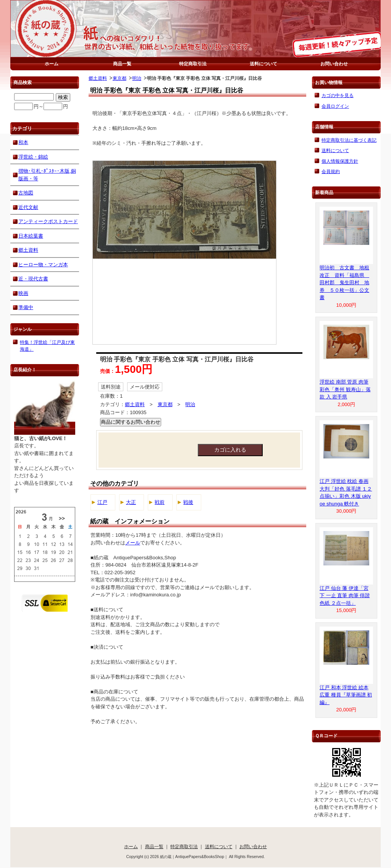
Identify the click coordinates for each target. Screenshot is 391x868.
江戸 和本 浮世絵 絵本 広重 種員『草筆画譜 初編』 (346, 695)
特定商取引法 (193, 64)
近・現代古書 (33, 279)
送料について (263, 64)
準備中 (26, 307)
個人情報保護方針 (340, 161)
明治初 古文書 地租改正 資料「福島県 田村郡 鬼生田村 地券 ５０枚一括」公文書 (344, 283)
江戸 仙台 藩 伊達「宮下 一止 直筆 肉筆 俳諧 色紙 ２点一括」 (345, 596)
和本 (23, 142)
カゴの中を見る (338, 95)
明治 (137, 78)
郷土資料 (98, 78)
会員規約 (331, 171)
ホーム (52, 64)
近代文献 (28, 207)
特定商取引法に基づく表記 (349, 140)
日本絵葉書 (31, 236)
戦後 (188, 502)
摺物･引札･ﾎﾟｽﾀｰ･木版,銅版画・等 (47, 175)
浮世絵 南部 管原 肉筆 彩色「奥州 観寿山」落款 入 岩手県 (345, 389)
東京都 (120, 78)
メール (133, 543)
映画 (23, 293)
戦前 (160, 502)
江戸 (102, 502)
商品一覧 (122, 64)
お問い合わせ (334, 64)
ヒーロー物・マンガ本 (43, 265)
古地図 (26, 193)
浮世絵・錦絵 (33, 157)
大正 (131, 502)
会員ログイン (335, 106)
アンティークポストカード (48, 221)
